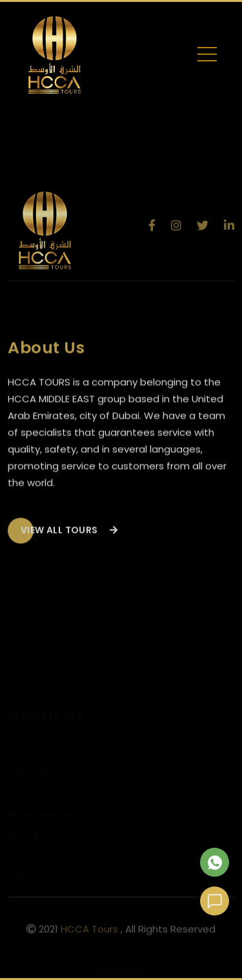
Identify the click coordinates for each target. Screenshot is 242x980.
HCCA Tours (89, 931)
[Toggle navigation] (207, 57)
